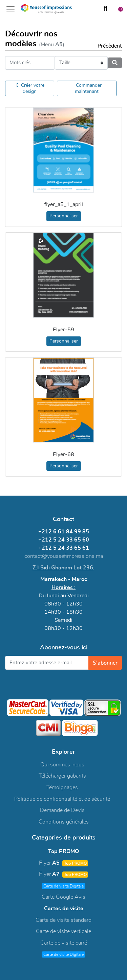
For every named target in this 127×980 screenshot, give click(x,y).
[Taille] (81, 63)
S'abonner (105, 663)
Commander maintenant (88, 88)
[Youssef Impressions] (46, 9)
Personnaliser (64, 216)
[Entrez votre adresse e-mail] (47, 663)
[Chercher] (105, 9)
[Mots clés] (30, 63)
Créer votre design (30, 88)
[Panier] (118, 9)
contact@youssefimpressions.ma (64, 556)
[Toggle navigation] (13, 9)
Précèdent (106, 46)
